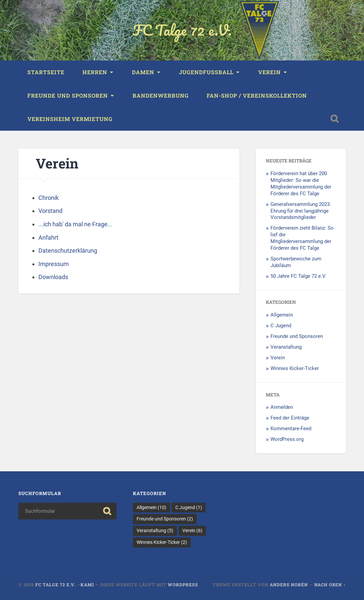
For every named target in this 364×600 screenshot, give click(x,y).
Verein (269, 72)
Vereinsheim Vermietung (70, 119)
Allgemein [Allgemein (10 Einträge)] (151, 507)
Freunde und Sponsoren (68, 95)
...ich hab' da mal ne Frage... (75, 224)
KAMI (88, 585)
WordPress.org (287, 439)
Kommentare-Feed (291, 429)
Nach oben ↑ (330, 585)
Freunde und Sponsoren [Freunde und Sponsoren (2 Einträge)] (165, 519)
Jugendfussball (206, 72)
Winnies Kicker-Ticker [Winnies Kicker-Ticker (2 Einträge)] (162, 542)
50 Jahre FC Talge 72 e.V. (298, 276)
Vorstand (50, 211)
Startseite (46, 72)
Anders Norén (289, 585)
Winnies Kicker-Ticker (295, 368)
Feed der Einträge (290, 418)
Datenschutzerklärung (68, 251)
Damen (143, 72)
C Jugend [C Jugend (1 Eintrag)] (189, 507)
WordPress (183, 585)
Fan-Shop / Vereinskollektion (257, 95)
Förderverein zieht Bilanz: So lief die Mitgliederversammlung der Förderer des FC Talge (302, 238)
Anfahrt (48, 237)
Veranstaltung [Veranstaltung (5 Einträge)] (155, 530)
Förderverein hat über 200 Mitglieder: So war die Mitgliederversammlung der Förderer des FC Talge (301, 184)
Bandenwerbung (161, 95)
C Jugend (281, 326)
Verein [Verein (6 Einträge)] (192, 530)
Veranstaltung (286, 347)
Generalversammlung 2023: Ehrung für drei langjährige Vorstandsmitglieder (301, 211)
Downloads (53, 277)
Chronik (49, 198)
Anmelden (282, 407)
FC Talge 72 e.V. (182, 30)
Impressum (54, 264)
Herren (95, 72)
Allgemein (282, 315)
